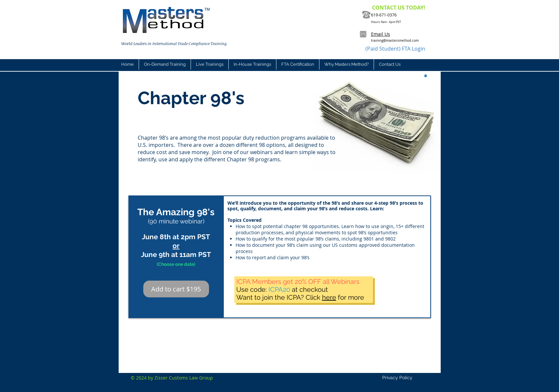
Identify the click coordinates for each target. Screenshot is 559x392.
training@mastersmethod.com (395, 41)
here (329, 297)
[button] (210, 64)
